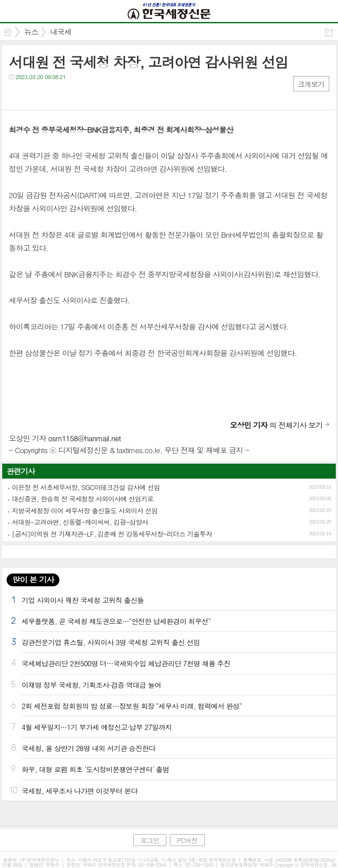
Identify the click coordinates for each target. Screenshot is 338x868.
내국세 (61, 32)
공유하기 (329, 32)
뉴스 (31, 32)
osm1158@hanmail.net (84, 438)
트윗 (34, 95)
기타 (69, 95)
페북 (17, 95)
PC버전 (187, 840)
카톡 (52, 95)
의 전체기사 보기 (276, 425)
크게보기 (311, 84)
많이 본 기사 (33, 579)
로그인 (150, 840)
